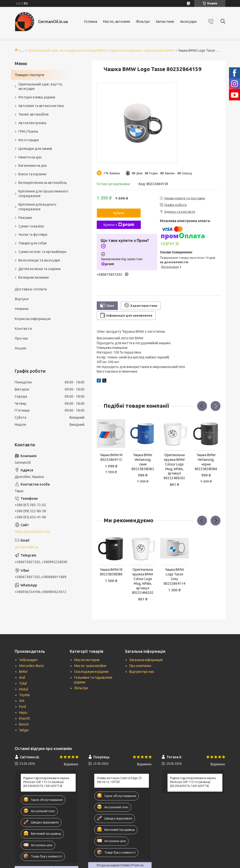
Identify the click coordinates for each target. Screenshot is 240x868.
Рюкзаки (25, 218)
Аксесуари (188, 22)
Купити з (119, 225)
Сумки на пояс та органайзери (42, 252)
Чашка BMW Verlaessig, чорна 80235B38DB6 (206, 462)
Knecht (24, 718)
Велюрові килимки (34, 277)
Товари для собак (33, 243)
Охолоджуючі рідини (91, 672)
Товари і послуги (29, 75)
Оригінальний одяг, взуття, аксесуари (40, 87)
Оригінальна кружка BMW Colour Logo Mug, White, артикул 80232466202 (174, 466)
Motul (24, 689)
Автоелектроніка (32, 123)
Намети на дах (30, 157)
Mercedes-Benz (31, 666)
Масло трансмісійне (90, 666)
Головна (91, 22)
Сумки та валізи (31, 226)
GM (22, 701)
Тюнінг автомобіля (33, 114)
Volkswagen (28, 660)
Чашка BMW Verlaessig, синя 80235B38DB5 (143, 462)
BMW (23, 672)
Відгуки (22, 299)
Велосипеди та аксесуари (39, 260)
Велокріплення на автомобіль (43, 183)
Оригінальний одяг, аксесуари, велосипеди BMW (67, 50)
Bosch (24, 724)
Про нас (21, 338)
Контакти (23, 328)
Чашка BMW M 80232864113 (111, 457)
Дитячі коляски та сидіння (39, 269)
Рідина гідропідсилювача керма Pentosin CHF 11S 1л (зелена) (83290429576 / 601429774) (46, 782)
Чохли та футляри (33, 235)
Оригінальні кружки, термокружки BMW (142, 50)
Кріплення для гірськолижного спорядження (43, 194)
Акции (20, 348)
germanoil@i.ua (26, 547)
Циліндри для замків (35, 149)
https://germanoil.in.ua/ (32, 532)
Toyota (24, 695)
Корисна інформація (33, 319)
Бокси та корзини (32, 174)
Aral (22, 678)
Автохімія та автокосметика (41, 106)
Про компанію (140, 666)
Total (23, 683)
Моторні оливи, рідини (37, 97)
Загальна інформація (146, 660)
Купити (119, 213)
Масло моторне (87, 660)
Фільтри (143, 22)
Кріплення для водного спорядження (37, 207)
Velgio (24, 730)
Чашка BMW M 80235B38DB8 (111, 572)
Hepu (23, 713)
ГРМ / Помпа (28, 131)
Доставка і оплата (31, 289)
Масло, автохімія (117, 22)
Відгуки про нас (142, 672)
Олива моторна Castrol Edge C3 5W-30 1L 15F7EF (119, 780)
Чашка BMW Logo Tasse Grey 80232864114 (174, 577)
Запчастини (165, 22)
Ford (23, 707)
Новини (22, 309)
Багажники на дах (33, 166)
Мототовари (29, 140)
